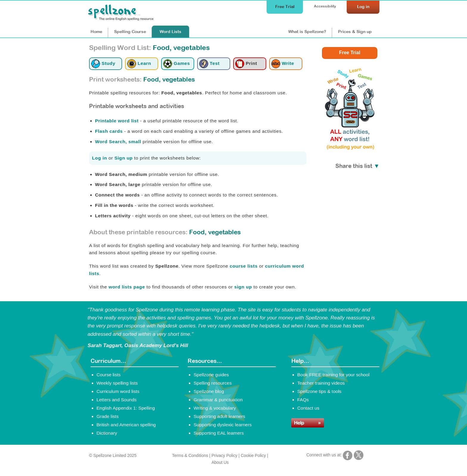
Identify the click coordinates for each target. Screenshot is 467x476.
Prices (355, 32)
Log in (99, 158)
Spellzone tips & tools (319, 391)
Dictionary (107, 433)
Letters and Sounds (117, 400)
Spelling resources (213, 383)
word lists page (127, 287)
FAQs (303, 400)
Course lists (109, 375)
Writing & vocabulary (215, 408)
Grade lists (108, 416)
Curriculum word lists (118, 391)
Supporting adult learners (219, 416)
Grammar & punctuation (218, 400)
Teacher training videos (321, 383)
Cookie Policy (253, 455)
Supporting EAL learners (219, 433)
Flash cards (109, 131)
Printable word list (117, 121)
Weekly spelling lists (117, 383)
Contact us (308, 408)
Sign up (123, 158)
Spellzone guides (211, 375)
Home (96, 32)
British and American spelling (126, 425)
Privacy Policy (224, 455)
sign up (243, 287)
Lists (171, 32)
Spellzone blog (209, 391)
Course (130, 32)
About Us (220, 462)
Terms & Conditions (190, 455)
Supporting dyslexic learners (223, 425)
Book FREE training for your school (333, 375)
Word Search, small (118, 142)
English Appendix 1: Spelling (126, 408)
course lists (244, 266)
